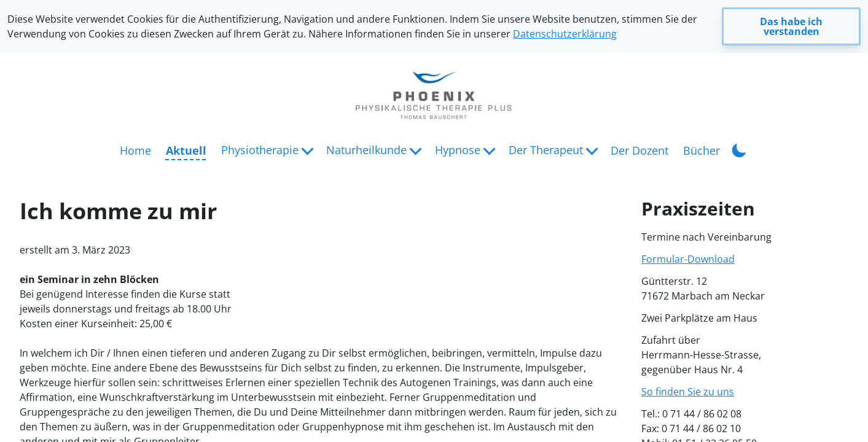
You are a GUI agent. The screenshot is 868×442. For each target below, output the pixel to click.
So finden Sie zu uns (688, 392)
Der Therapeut (546, 150)
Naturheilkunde (366, 150)
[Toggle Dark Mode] (739, 149)
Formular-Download (688, 259)
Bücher (702, 150)
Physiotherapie (260, 150)
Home (135, 150)
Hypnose (458, 150)
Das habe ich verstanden (791, 26)
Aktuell (186, 150)
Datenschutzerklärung (565, 34)
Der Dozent (639, 150)
